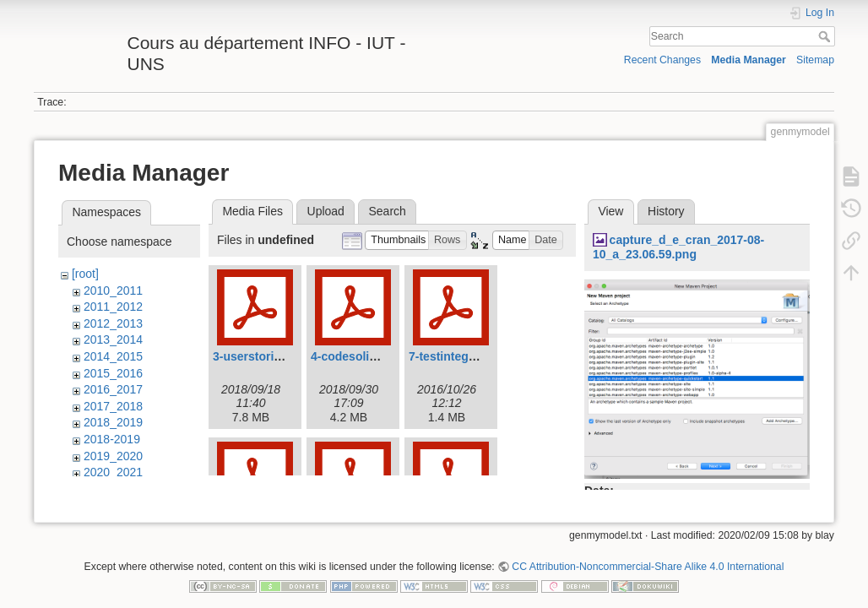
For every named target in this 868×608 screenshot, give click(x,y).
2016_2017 (113, 389)
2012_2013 (113, 323)
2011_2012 (113, 307)
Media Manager (749, 60)
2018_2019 (113, 422)
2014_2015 (113, 356)
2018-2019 (112, 439)
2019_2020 (113, 456)
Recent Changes (662, 60)
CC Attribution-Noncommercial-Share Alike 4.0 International (648, 552)
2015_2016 (113, 373)
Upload (326, 211)
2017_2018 (113, 406)
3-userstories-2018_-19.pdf (288, 356)
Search (826, 36)
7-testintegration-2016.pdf (481, 356)
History (666, 211)
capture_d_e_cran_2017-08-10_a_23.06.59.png (678, 247)
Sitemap (815, 60)
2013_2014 (113, 339)
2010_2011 (113, 290)
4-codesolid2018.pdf (368, 356)
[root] (85, 274)
